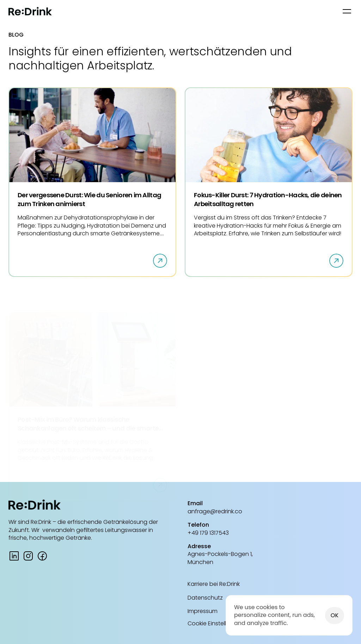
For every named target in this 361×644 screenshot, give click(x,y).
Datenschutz (205, 598)
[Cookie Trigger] (216, 624)
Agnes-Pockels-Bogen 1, (220, 554)
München (200, 562)
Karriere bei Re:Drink (214, 584)
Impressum (203, 611)
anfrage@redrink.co (215, 511)
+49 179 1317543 (208, 533)
